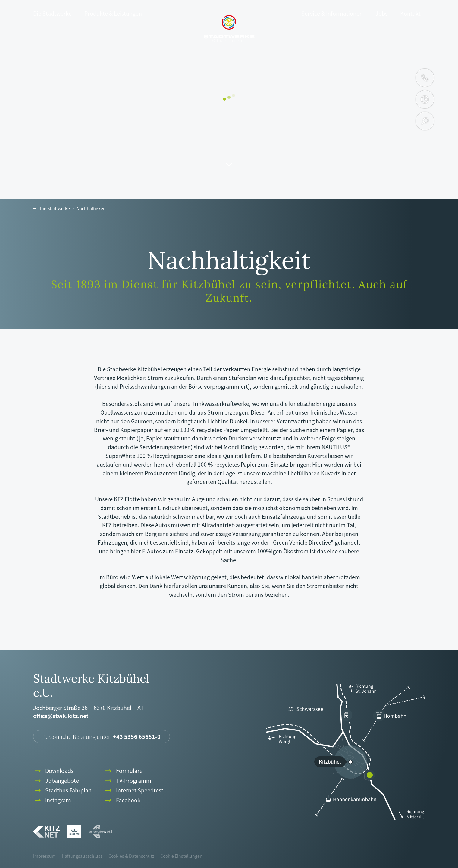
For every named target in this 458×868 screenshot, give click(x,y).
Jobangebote (56, 781)
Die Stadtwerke (52, 13)
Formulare (123, 771)
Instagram (52, 800)
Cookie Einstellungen (181, 856)
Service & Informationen (332, 13)
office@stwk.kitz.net (61, 716)
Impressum (44, 856)
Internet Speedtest (134, 790)
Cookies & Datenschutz (131, 856)
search (425, 121)
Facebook (122, 800)
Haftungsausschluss (82, 856)
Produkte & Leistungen (113, 13)
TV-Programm (128, 781)
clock (425, 99)
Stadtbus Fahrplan (62, 790)
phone (425, 78)
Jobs (381, 13)
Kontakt (410, 13)
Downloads (53, 771)
